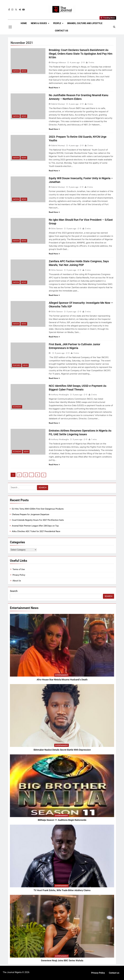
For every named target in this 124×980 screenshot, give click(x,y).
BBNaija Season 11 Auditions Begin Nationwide (62, 820)
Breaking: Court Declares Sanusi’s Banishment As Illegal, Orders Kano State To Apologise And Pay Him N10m (81, 54)
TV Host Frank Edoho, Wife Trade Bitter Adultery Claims (62, 890)
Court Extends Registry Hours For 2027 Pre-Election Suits (38, 520)
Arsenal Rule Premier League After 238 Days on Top (35, 526)
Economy (17, 407)
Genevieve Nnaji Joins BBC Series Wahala (62, 961)
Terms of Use (19, 569)
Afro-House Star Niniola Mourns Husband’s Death (62, 680)
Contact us (62, 31)
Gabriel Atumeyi (58, 104)
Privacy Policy (19, 575)
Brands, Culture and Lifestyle (85, 23)
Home (24, 23)
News (24, 71)
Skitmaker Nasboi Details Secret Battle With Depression (62, 750)
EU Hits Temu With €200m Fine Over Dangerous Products (38, 509)
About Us (17, 581)
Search (14, 591)
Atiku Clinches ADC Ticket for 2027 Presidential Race (36, 531)
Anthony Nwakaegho (60, 395)
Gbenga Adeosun (59, 62)
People (57, 23)
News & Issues (39, 23)
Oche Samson (57, 228)
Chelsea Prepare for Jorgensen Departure (31, 514)
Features (17, 365)
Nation (16, 71)
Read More (54, 88)
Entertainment (62, 675)
